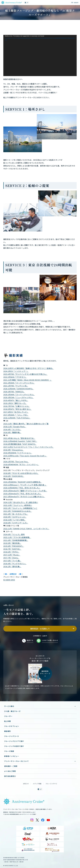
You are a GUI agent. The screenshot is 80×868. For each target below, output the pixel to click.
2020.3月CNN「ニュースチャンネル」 (18, 397)
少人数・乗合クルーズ (12, 711)
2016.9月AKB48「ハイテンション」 (18, 453)
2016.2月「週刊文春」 (12, 566)
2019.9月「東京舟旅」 (12, 543)
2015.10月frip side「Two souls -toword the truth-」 (25, 456)
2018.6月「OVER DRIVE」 (14, 476)
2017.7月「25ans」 (11, 558)
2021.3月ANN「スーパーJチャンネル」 (19, 383)
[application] (40, 55)
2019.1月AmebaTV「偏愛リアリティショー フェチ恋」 (25, 491)
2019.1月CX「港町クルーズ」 (15, 403)
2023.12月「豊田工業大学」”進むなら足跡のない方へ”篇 (26, 424)
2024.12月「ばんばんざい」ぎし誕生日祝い (21, 502)
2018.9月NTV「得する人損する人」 (17, 409)
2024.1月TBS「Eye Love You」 (16, 462)
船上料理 (7, 721)
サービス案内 (9, 706)
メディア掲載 (37, 784)
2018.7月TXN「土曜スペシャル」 (17, 406)
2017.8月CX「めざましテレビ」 (16, 412)
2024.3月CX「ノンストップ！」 (16, 371)
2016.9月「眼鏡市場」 (12, 432)
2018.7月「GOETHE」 (12, 549)
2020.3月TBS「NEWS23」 (14, 392)
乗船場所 (7, 731)
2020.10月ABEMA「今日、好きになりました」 (22, 488)
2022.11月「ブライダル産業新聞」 (17, 537)
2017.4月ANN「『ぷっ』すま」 (16, 415)
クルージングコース (12, 736)
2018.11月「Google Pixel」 (15, 427)
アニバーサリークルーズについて (16, 761)
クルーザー (8, 716)
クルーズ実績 (9, 751)
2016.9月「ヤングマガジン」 (15, 564)
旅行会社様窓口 (10, 776)
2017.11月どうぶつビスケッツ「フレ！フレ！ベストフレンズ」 (29, 447)
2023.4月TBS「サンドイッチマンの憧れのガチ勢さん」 (25, 374)
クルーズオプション (12, 726)
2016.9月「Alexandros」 (14, 450)
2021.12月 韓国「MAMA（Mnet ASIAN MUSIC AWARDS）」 (28, 380)
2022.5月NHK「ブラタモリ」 (15, 377)
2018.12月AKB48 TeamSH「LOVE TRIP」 (20, 441)
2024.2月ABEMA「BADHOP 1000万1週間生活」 (23, 482)
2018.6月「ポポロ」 (11, 552)
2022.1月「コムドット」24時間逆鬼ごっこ (20, 508)
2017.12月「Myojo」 (12, 555)
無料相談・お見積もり (40, 629)
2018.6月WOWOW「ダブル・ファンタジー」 (21, 464)
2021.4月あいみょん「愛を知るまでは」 (19, 438)
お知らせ (26, 784)
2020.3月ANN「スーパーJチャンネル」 (19, 394)
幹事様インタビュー (12, 756)
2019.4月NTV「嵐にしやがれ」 (16, 400)
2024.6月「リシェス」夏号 (14, 534)
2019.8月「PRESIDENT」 (14, 546)
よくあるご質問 (10, 771)
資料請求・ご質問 (11, 766)
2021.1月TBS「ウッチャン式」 (16, 386)
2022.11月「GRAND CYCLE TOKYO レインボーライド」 (26, 529)
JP (26, 2)
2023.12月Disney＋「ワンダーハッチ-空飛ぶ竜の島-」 (25, 485)
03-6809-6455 (9, 580)
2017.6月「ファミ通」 (12, 561)
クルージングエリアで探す (14, 741)
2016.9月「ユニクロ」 (12, 429)
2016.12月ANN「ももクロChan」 (17, 418)
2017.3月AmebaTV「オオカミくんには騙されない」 (24, 497)
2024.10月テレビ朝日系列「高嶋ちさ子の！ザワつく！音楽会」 (29, 368)
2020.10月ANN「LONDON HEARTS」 (19, 389)
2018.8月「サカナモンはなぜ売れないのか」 (21, 473)
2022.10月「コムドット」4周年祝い (18, 505)
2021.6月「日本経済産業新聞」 (16, 540)
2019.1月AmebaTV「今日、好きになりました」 (22, 494)
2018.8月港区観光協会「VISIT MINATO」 (20, 444)
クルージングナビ (51, 784)
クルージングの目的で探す (14, 746)
